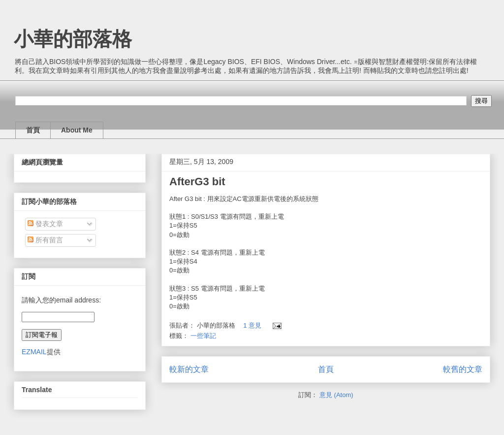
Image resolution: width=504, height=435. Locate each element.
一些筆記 (203, 336)
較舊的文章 (463, 369)
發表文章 (45, 224)
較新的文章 (189, 369)
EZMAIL (34, 352)
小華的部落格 (73, 39)
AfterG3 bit (197, 182)
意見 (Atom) (336, 395)
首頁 (33, 130)
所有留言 (45, 240)
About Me (77, 130)
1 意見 (252, 325)
